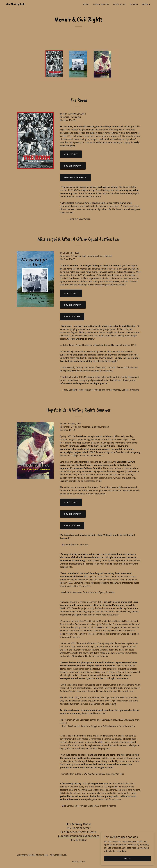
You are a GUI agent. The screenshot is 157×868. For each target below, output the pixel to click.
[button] (146, 4)
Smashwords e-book (76, 178)
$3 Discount (71, 154)
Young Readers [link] (101, 4)
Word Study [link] (120, 4)
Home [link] (86, 4)
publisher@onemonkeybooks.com (79, 836)
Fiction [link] (134, 4)
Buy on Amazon (73, 166)
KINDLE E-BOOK (72, 317)
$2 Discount (71, 293)
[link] (16, 4)
